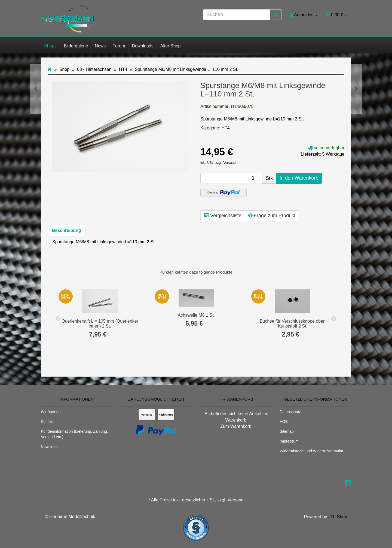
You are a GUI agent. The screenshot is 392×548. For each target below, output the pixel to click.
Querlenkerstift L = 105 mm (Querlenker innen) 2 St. (100, 324)
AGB (284, 422)
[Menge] (231, 178)
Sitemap (287, 431)
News (100, 46)
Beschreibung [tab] (67, 230)
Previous (58, 319)
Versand (229, 163)
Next (334, 319)
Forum (119, 46)
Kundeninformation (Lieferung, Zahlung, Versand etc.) (74, 434)
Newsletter (50, 447)
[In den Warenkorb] (299, 178)
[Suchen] (237, 15)
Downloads (143, 46)
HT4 (225, 128)
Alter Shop (171, 46)
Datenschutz (290, 412)
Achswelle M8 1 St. (196, 315)
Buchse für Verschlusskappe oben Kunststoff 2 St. (293, 324)
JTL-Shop (338, 517)
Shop (50, 46)
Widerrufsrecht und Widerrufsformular (312, 451)
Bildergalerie (76, 46)
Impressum (289, 441)
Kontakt (47, 422)
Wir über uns (52, 412)
